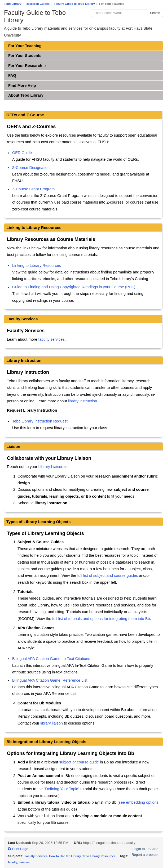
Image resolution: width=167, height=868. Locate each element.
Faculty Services (36, 856)
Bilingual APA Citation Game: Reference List (50, 680)
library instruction (83, 401)
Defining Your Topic (61, 789)
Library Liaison (51, 467)
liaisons (24, 862)
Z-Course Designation (31, 168)
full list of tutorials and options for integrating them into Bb (101, 619)
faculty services (52, 339)
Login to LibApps (145, 849)
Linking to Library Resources (37, 266)
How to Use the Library (65, 856)
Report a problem (145, 855)
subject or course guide (79, 762)
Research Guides (38, 4)
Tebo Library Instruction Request (40, 421)
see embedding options (139, 802)
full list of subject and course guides (107, 575)
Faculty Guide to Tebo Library (74, 4)
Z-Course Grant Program (33, 189)
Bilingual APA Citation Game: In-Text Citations (51, 659)
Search (155, 13)
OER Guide (22, 153)
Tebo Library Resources (99, 856)
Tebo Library (13, 4)
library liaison (52, 723)
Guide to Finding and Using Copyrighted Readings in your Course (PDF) (74, 287)
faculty (13, 862)
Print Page (18, 849)
